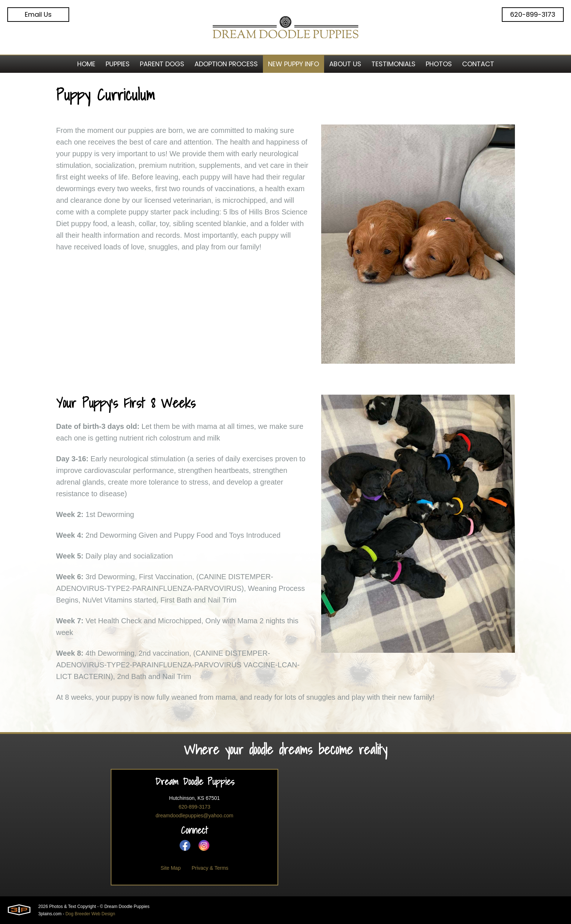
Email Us (38, 14)
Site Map (171, 868)
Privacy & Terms (210, 868)
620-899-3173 (533, 14)
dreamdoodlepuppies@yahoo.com (194, 816)
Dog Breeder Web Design (90, 914)
